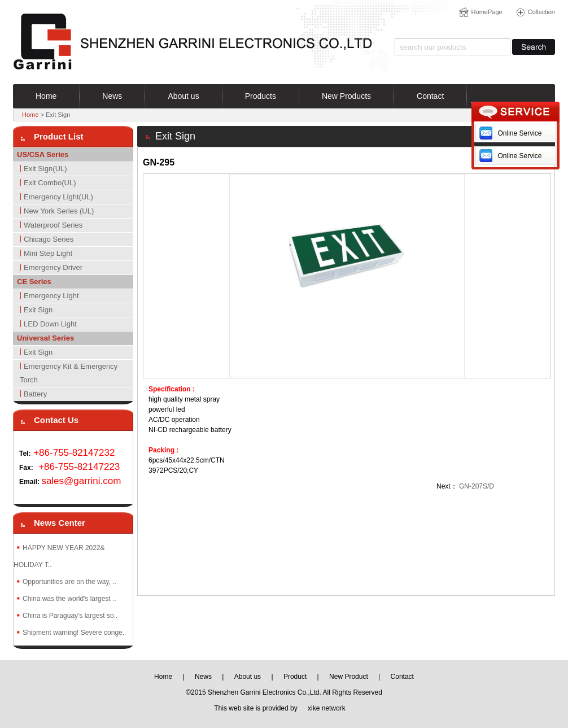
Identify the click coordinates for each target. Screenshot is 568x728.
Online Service (519, 133)
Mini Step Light (48, 253)
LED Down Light (50, 324)
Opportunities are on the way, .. (69, 582)
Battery (35, 394)
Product (295, 677)
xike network (327, 708)
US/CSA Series (43, 154)
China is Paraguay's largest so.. (70, 616)
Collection (541, 12)
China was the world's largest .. (69, 599)
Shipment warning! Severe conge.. (74, 633)
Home (30, 115)
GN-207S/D (477, 486)
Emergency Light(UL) (58, 197)
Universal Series (45, 338)
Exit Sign (38, 310)
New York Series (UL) (59, 211)
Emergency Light (51, 296)
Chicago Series (49, 239)
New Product (349, 677)
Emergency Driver (53, 267)
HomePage (487, 12)
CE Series (34, 282)
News (203, 677)
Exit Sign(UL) (45, 169)
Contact (402, 677)
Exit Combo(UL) (50, 183)
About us (248, 677)
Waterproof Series (53, 225)
